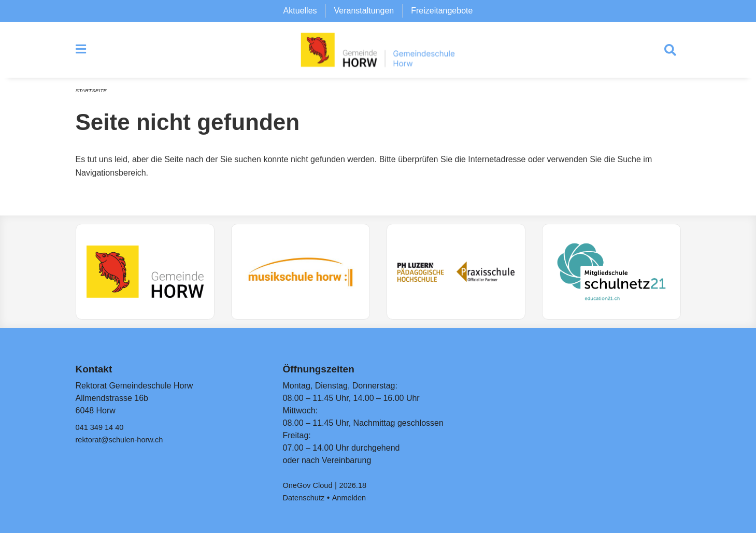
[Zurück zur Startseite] (378, 52)
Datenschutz (305, 498)
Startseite (93, 94)
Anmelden (354, 498)
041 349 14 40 (102, 427)
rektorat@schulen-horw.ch (124, 440)
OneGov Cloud (310, 485)
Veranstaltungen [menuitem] (364, 11)
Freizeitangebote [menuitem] (442, 11)
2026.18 (359, 485)
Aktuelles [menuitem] (300, 11)
